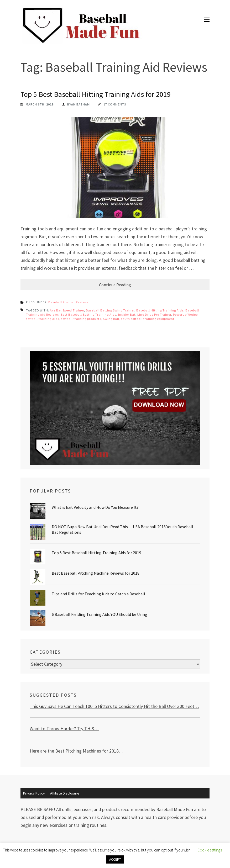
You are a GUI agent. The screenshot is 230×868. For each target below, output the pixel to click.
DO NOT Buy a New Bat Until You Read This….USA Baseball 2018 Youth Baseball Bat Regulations (122, 529)
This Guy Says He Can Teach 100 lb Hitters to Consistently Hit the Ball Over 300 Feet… (114, 706)
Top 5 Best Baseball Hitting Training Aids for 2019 (96, 94)
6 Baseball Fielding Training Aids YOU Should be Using (100, 614)
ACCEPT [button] (115, 859)
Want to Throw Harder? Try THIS (62, 729)
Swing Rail (111, 319)
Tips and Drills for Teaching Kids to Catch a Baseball (98, 594)
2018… (116, 751)
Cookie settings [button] (210, 850)
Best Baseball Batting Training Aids (88, 314)
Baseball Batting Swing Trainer (110, 310)
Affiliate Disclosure (65, 793)
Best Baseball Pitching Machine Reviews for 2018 (96, 573)
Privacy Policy (34, 793)
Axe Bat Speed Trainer (67, 310)
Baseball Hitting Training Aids (160, 310)
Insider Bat (127, 314)
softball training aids (43, 319)
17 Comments (115, 104)
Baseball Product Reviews (68, 302)
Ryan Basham (79, 104)
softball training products (81, 319)
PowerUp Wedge (185, 314)
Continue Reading (115, 285)
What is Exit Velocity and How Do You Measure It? (95, 507)
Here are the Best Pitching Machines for (69, 751)
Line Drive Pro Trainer (154, 314)
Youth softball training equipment (148, 319)
